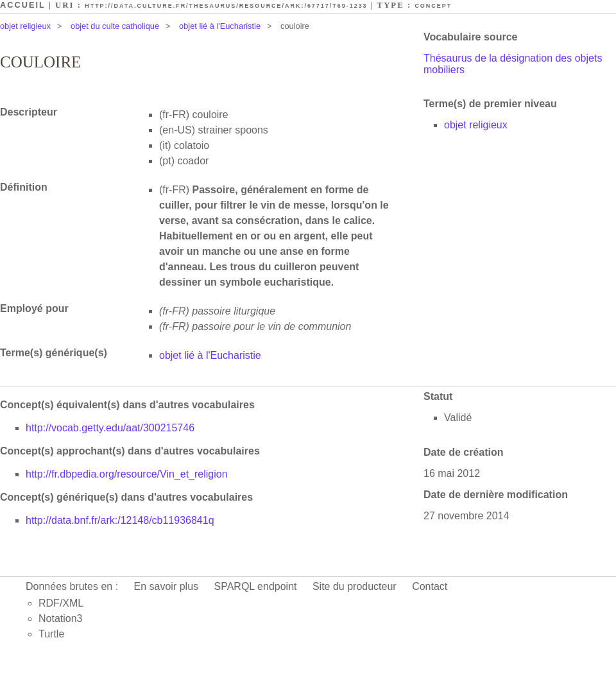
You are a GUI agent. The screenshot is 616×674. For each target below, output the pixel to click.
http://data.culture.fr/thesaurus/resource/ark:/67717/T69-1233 (226, 6)
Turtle (51, 634)
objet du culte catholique (115, 26)
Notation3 (61, 618)
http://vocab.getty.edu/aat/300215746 (110, 428)
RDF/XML (61, 603)
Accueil (23, 5)
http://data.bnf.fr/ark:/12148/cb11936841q (120, 520)
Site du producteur (355, 586)
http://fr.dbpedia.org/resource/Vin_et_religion (127, 474)
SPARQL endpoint (256, 586)
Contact (430, 586)
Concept (433, 6)
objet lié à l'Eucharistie (220, 26)
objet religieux (25, 26)
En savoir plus (167, 586)
